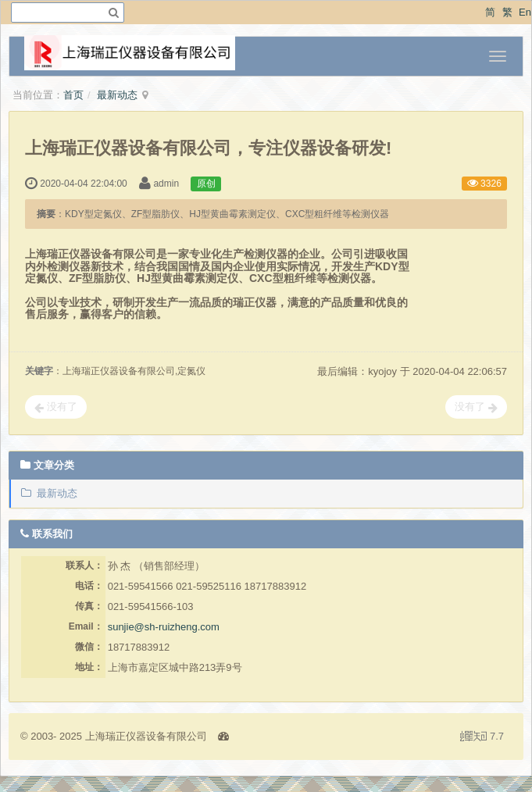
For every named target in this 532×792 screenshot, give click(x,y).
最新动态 (117, 95)
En (525, 12)
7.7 (482, 737)
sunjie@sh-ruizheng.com (164, 627)
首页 (73, 95)
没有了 (56, 407)
